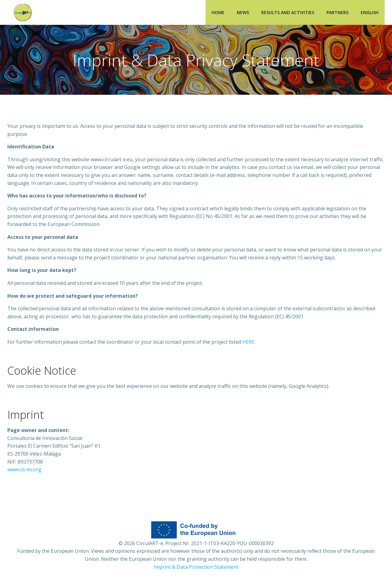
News (243, 12)
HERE (248, 342)
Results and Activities (288, 12)
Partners (337, 12)
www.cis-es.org (24, 469)
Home (218, 12)
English (370, 12)
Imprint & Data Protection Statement (196, 567)
